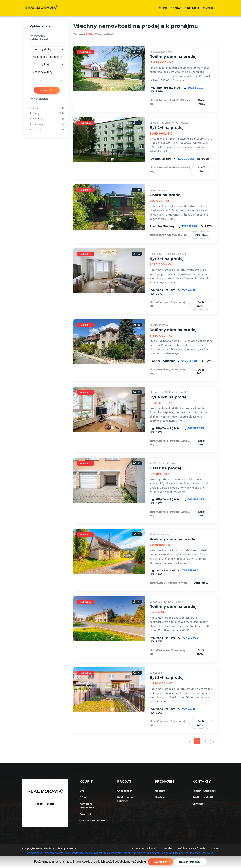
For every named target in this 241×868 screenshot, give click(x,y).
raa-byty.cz (153, 853)
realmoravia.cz (35, 853)
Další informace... (190, 862)
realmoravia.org (113, 853)
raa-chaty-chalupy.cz (202, 853)
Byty (34, 108)
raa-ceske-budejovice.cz (175, 853)
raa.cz (127, 853)
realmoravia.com (54, 853)
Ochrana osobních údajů (144, 848)
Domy (35, 113)
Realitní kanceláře (204, 791)
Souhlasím (160, 862)
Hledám (160, 797)
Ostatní (36, 130)
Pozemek (86, 814)
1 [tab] (107, 88)
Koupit (163, 8)
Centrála (198, 804)
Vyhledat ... (47, 90)
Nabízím (160, 791)
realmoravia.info (74, 853)
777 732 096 (190, 290)
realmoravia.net (94, 853)
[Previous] (189, 741)
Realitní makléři (203, 797)
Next (148, 69)
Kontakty (209, 8)
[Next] (214, 741)
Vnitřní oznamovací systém (191, 848)
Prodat (176, 8)
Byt (82, 791)
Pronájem (192, 8)
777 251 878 (189, 226)
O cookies (167, 848)
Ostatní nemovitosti (92, 821)
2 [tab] (112, 88)
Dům (83, 797)
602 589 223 (196, 88)
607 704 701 (186, 159)
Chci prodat (125, 791)
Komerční (37, 119)
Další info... (201, 102)
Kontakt (215, 848)
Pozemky (37, 124)
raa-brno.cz (139, 853)
